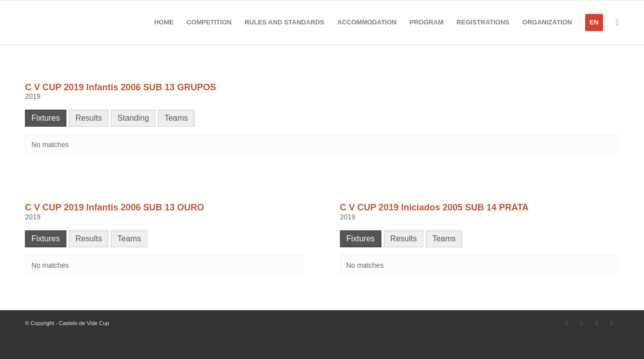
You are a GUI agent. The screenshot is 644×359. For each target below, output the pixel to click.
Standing (133, 118)
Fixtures (46, 118)
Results (89, 118)
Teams (176, 118)
